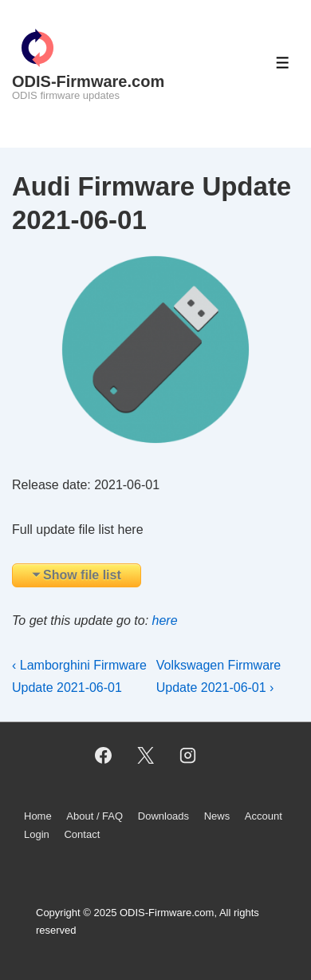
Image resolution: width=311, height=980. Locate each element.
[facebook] (104, 755)
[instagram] (187, 755)
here (165, 620)
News (217, 816)
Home (38, 816)
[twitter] (146, 755)
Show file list (82, 575)
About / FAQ (94, 816)
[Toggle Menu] (283, 63)
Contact (82, 834)
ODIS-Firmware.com (88, 81)
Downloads (163, 816)
